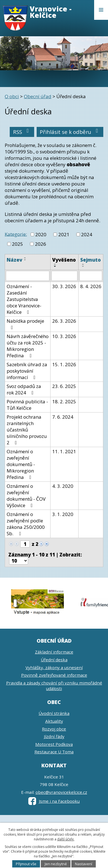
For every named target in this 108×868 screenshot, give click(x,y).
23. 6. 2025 (64, 386)
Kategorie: (16, 234)
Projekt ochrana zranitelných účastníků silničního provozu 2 (27, 430)
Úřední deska (54, 660)
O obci (12, 96)
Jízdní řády (54, 736)
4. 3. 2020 (63, 486)
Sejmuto (91, 260)
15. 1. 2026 (64, 364)
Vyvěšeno (64, 260)
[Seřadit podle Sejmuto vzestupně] (83, 264)
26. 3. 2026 (64, 321)
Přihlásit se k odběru (70, 132)
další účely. (66, 839)
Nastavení (84, 864)
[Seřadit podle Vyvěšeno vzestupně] (55, 264)
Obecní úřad (38, 96)
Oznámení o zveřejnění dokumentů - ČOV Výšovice (26, 496)
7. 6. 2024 (63, 417)
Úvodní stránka (54, 713)
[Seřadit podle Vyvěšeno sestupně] (55, 266)
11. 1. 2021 (64, 451)
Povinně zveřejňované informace (54, 675)
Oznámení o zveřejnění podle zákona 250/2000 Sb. (26, 524)
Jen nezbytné (56, 864)
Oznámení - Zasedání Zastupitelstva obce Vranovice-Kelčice (24, 299)
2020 (41, 234)
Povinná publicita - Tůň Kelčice (27, 405)
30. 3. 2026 (64, 286)
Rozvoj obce (54, 729)
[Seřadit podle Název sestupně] (25, 260)
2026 (41, 244)
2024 (87, 234)
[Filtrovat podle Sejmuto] (91, 276)
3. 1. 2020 (63, 514)
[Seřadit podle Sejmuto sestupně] (83, 266)
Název (14, 260)
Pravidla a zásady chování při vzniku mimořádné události (54, 686)
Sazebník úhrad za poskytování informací (27, 371)
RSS (22, 132)
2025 (17, 244)
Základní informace (54, 652)
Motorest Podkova (54, 744)
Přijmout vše (26, 864)
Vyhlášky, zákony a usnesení (54, 667)
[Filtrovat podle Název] (28, 276)
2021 (64, 234)
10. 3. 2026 (64, 336)
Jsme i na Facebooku (54, 801)
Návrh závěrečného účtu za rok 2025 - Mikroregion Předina (28, 346)
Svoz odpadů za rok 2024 (24, 389)
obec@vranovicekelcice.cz (61, 792)
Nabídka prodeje (25, 324)
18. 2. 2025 (64, 402)
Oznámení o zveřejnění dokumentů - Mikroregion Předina (21, 464)
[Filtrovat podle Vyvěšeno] (64, 276)
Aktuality (54, 721)
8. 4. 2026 (91, 286)
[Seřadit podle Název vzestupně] (25, 258)
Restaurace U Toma (54, 752)
